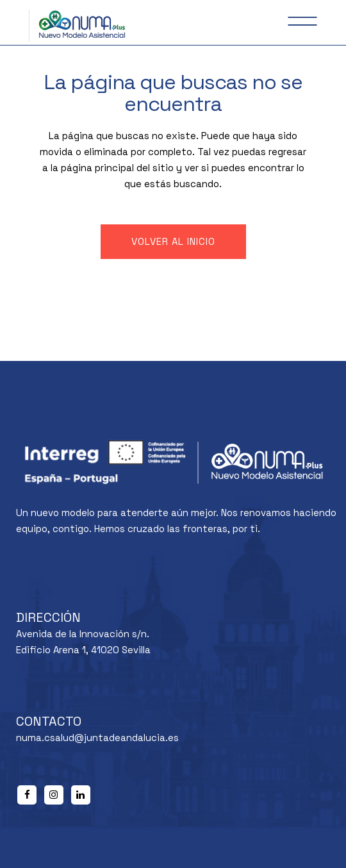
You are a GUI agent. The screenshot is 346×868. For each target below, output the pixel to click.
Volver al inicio (173, 241)
